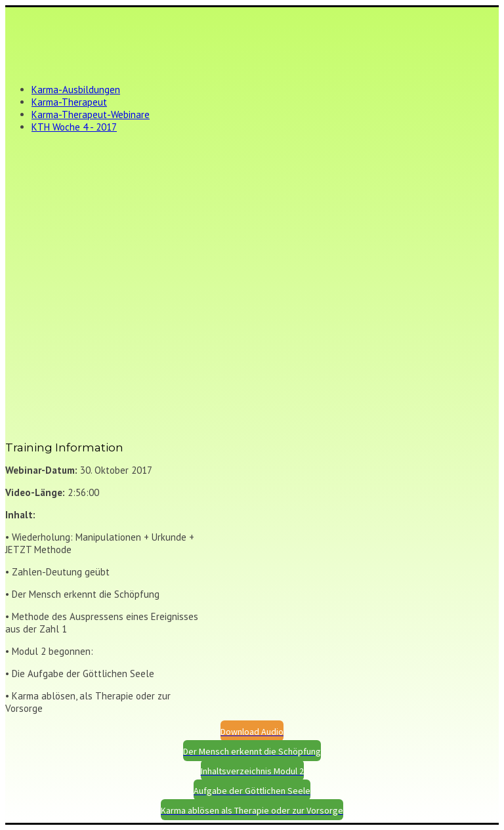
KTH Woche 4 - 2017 (74, 127)
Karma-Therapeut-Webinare (91, 114)
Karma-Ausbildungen (76, 90)
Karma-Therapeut (69, 102)
